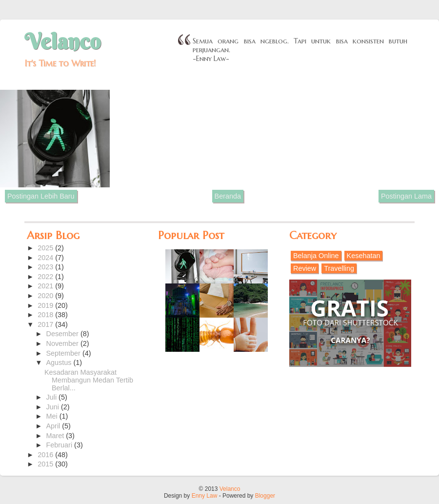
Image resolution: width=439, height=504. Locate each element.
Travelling (339, 268)
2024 (46, 258)
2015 (46, 464)
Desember (63, 334)
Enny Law (205, 496)
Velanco (62, 41)
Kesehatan (364, 256)
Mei (53, 416)
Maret (56, 436)
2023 (46, 267)
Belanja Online (316, 256)
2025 (46, 248)
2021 (46, 286)
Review (305, 268)
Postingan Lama (406, 196)
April (54, 426)
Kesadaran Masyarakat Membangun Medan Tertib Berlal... (89, 380)
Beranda (228, 196)
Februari (60, 445)
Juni (54, 407)
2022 (46, 277)
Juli (53, 397)
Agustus (60, 363)
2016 (46, 455)
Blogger (265, 496)
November (63, 343)
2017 (46, 324)
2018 (46, 315)
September (64, 353)
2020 (46, 296)
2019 (46, 305)
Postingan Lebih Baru (41, 196)
